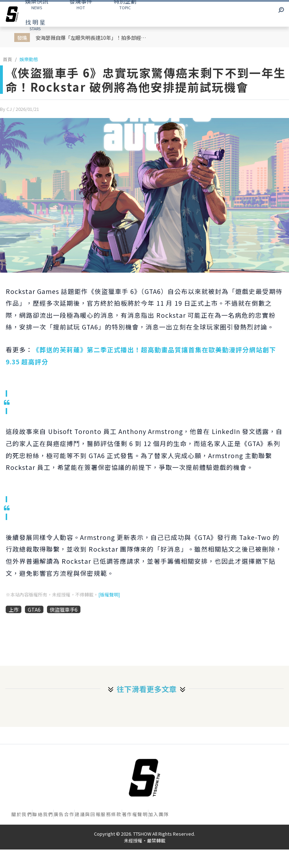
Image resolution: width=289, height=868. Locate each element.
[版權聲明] (109, 594)
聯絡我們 (43, 814)
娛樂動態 (29, 59)
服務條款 (111, 814)
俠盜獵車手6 (64, 609)
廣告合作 (64, 814)
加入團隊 (159, 814)
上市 (14, 609)
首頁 (7, 59)
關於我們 (22, 814)
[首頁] (144, 778)
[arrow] (12, 14)
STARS (35, 25)
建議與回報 (88, 814)
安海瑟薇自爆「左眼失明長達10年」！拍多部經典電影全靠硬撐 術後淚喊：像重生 (93, 37)
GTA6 (34, 609)
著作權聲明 (135, 814)
